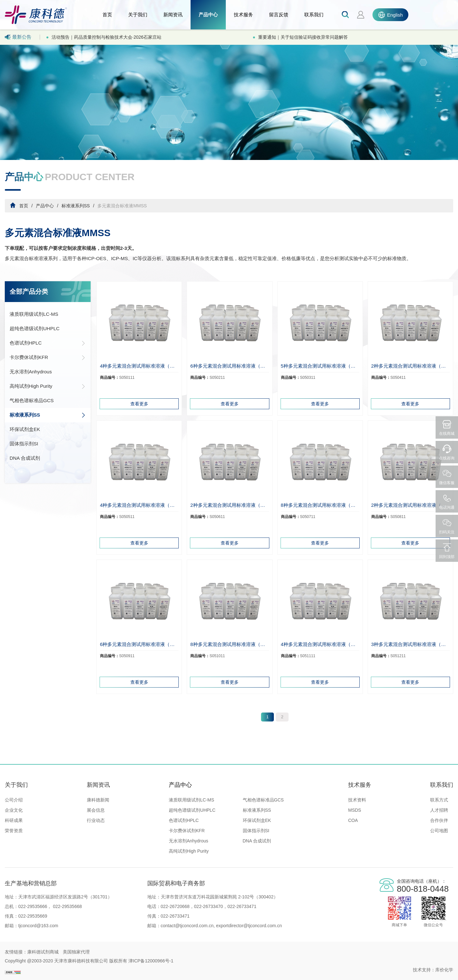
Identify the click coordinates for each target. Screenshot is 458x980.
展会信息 (96, 810)
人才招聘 (439, 810)
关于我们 (138, 15)
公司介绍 (14, 800)
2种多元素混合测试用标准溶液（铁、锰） (410, 366)
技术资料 (357, 800)
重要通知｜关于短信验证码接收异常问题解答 (303, 37)
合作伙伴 (439, 820)
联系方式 (439, 800)
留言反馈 (279, 15)
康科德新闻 (98, 800)
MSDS (355, 810)
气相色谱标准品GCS (32, 400)
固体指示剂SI (24, 444)
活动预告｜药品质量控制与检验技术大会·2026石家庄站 (106, 37)
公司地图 (439, 831)
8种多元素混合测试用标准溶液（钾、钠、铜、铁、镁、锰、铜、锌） (320, 505)
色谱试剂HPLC (48, 343)
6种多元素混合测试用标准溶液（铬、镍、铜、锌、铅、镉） (229, 366)
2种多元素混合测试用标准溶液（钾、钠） (410, 505)
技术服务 (243, 15)
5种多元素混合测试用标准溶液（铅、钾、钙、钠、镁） (320, 366)
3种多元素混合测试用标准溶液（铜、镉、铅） (410, 644)
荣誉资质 (14, 831)
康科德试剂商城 (43, 952)
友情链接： (16, 952)
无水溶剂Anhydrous (31, 372)
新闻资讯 (173, 15)
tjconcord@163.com (38, 926)
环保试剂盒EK (25, 429)
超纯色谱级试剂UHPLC (35, 328)
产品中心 (208, 15)
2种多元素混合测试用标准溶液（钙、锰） (229, 505)
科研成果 (14, 820)
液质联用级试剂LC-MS (34, 314)
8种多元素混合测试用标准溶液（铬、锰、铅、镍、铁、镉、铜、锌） (229, 644)
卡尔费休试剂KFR (48, 357)
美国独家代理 (76, 952)
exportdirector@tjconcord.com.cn (249, 926)
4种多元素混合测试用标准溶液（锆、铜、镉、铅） (320, 644)
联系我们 (314, 15)
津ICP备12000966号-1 (151, 961)
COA (353, 820)
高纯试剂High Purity (48, 386)
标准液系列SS (76, 206)
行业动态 (96, 820)
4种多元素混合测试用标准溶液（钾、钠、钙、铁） (139, 505)
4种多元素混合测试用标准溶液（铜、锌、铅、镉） (139, 366)
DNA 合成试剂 (25, 458)
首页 (107, 15)
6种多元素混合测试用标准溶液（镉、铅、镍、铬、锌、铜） (139, 644)
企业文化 (14, 810)
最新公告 (18, 37)
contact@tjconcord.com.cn (187, 926)
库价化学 (444, 970)
